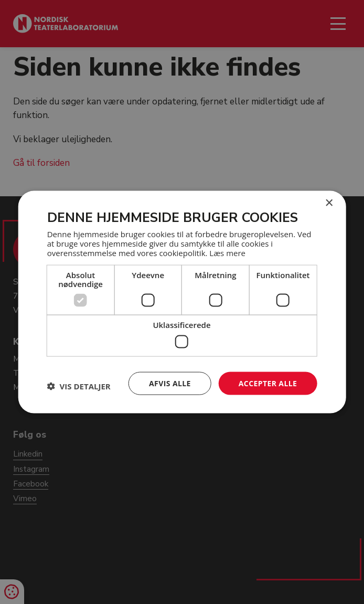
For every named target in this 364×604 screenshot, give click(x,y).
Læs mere (227, 253)
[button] (79, 386)
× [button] (329, 203)
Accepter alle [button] (268, 383)
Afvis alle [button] (170, 383)
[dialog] (182, 302)
